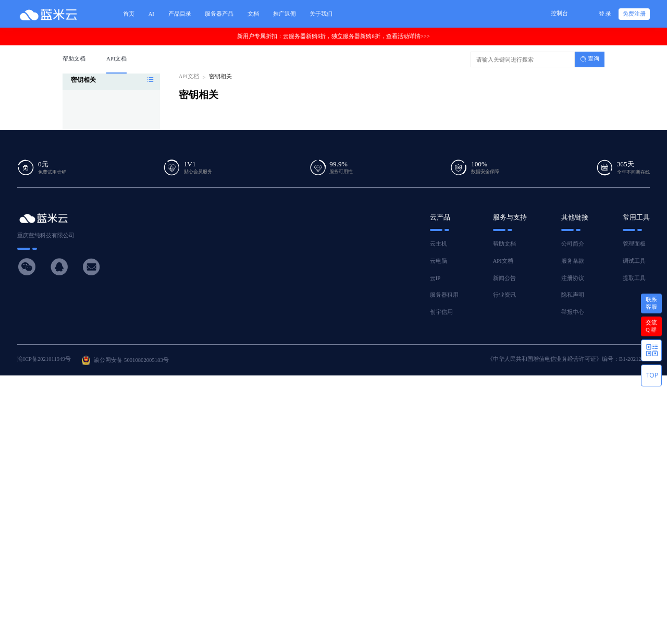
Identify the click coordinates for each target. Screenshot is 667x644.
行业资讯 (504, 295)
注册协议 (573, 278)
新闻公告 (504, 278)
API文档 (189, 76)
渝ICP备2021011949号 (44, 359)
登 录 (605, 14)
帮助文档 (504, 244)
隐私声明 (573, 295)
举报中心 (573, 312)
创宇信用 (441, 312)
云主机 (439, 244)
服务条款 (573, 261)
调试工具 (634, 261)
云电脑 (439, 261)
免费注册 (634, 14)
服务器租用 (444, 295)
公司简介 (573, 244)
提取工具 (634, 278)
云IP (435, 278)
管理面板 (634, 244)
